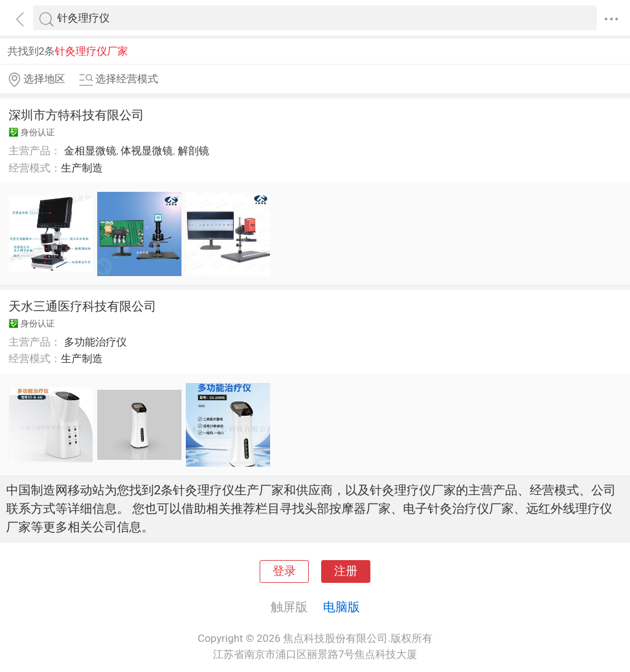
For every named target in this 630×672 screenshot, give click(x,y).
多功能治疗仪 (95, 342)
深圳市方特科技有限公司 (76, 115)
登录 (284, 571)
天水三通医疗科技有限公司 (82, 306)
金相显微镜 (90, 151)
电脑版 (341, 607)
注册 (346, 571)
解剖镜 (193, 151)
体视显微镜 (147, 151)
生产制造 (82, 168)
